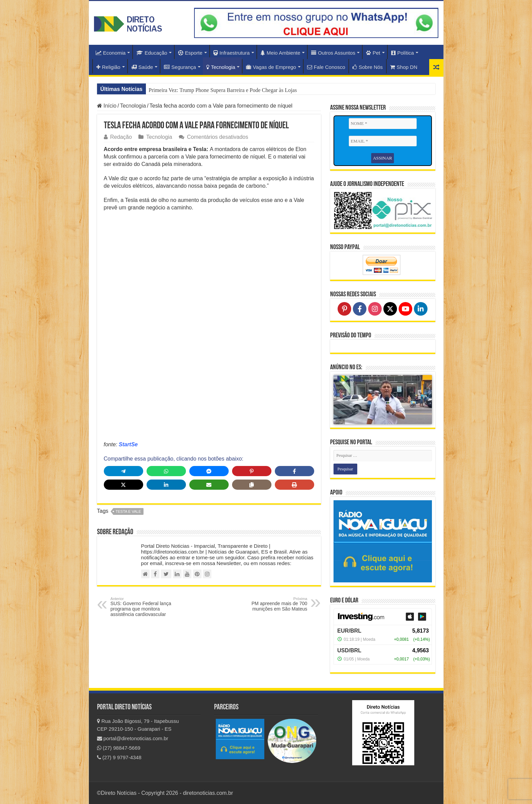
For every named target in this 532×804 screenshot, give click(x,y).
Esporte (190, 53)
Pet (373, 53)
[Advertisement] (209, 266)
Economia (111, 53)
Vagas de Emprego (271, 67)
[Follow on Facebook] (360, 309)
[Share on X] (123, 485)
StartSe (128, 444)
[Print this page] (294, 485)
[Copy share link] (252, 485)
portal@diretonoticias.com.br (133, 738)
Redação (121, 137)
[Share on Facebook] (294, 471)
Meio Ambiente (280, 53)
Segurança (180, 67)
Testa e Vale (128, 511)
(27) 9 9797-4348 (119, 757)
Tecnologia (221, 67)
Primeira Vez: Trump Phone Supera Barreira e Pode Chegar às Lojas (223, 90)
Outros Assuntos (333, 53)
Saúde (142, 67)
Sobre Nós (368, 67)
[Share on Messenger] (209, 471)
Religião (108, 67)
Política (403, 53)
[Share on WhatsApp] (166, 471)
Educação (152, 53)
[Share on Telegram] (123, 471)
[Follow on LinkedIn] (421, 309)
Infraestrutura (232, 53)
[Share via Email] (209, 485)
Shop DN (404, 67)
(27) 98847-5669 (119, 748)
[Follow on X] (390, 309)
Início (107, 106)
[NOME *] (383, 124)
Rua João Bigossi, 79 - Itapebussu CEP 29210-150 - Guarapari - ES (138, 725)
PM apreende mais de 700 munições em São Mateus (273, 604)
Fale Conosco (326, 67)
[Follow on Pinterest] (344, 309)
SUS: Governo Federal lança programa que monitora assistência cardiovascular (145, 607)
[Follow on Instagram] (375, 309)
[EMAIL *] (383, 141)
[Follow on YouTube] (405, 309)
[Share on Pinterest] (252, 471)
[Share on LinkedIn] (166, 485)
